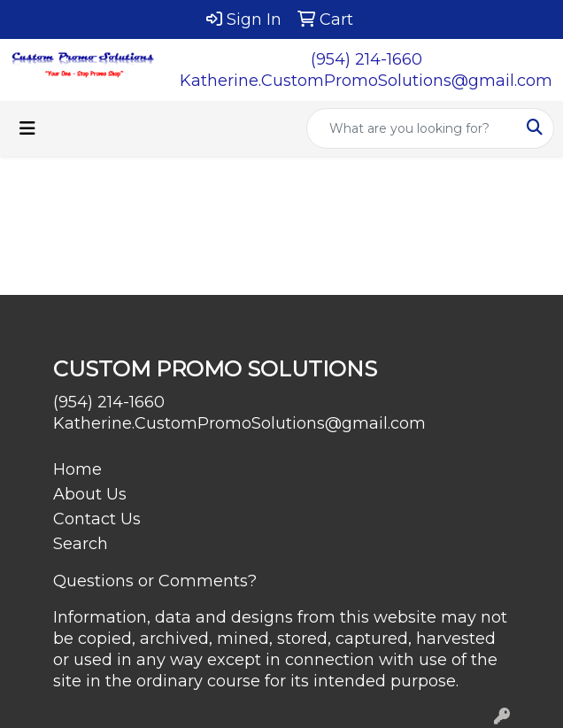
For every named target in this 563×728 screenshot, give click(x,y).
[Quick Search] (412, 128)
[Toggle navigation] (27, 128)
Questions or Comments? (155, 581)
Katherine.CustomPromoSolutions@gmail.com (366, 81)
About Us (90, 494)
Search (81, 544)
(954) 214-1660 (366, 59)
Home (77, 469)
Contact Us (97, 519)
